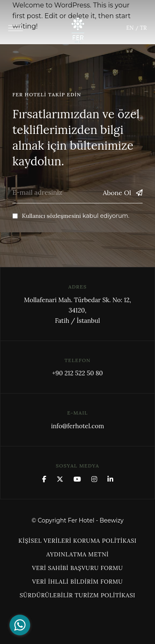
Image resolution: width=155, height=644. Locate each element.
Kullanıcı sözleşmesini (51, 216)
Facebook (44, 479)
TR (143, 28)
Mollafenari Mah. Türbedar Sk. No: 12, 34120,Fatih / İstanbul (77, 310)
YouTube (77, 479)
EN (130, 28)
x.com (60, 479)
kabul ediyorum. (71, 216)
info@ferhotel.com (77, 426)
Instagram (94, 479)
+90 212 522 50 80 (77, 373)
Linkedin (110, 479)
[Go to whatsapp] (20, 625)
